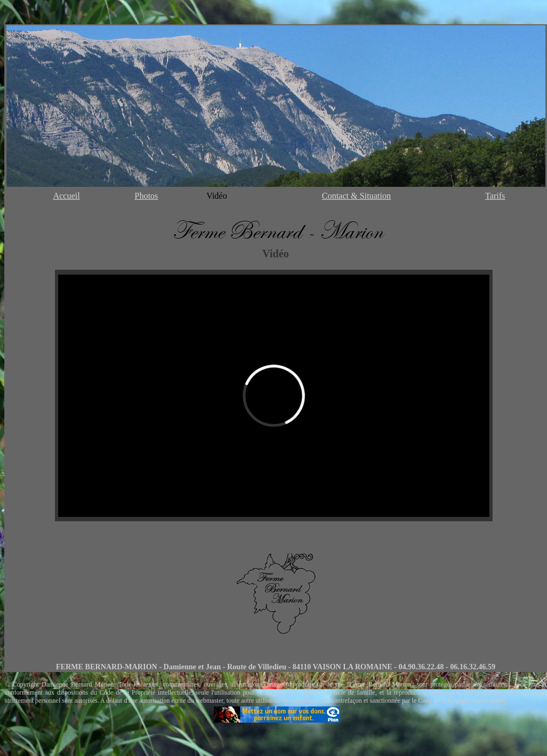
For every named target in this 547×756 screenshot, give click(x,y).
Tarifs (495, 196)
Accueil (66, 196)
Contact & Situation (356, 196)
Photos (147, 196)
